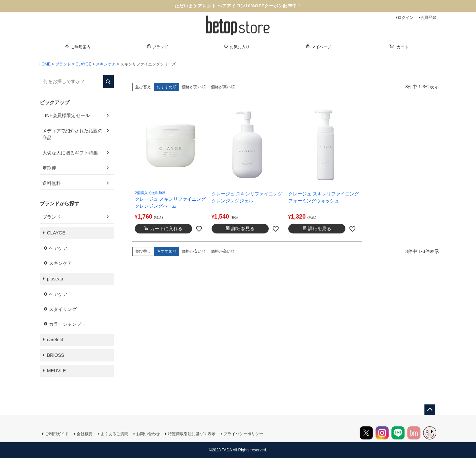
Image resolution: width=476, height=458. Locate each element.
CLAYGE (83, 64)
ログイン (406, 18)
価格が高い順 (223, 87)
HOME (45, 64)
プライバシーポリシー (243, 434)
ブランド (157, 47)
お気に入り (237, 47)
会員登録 (428, 18)
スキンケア (106, 64)
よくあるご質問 (114, 434)
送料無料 (52, 183)
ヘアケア (58, 248)
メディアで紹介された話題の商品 (72, 134)
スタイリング (63, 309)
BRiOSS (56, 355)
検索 (108, 80)
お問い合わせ (148, 434)
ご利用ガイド (57, 434)
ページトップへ (430, 410)
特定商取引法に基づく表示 (192, 434)
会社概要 (85, 434)
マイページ (318, 47)
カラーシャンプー (67, 324)
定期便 (49, 168)
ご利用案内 (78, 47)
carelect (55, 340)
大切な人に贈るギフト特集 (70, 153)
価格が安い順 (194, 87)
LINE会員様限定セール (66, 115)
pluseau (55, 279)
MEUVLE (57, 371)
